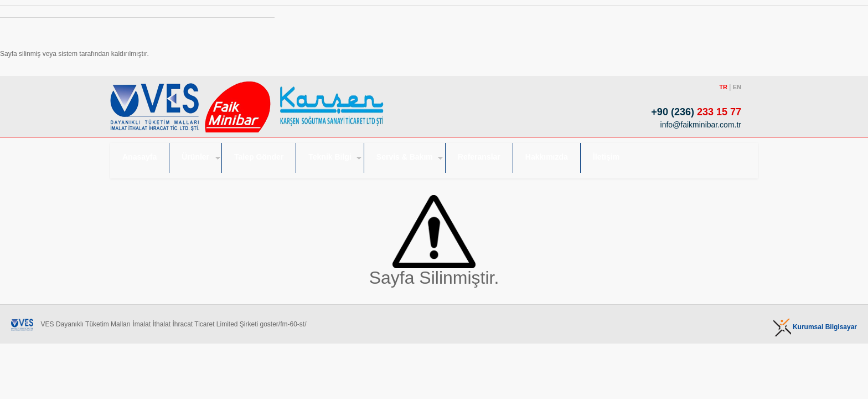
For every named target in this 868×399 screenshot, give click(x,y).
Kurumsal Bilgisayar (825, 327)
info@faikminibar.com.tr (695, 125)
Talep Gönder (259, 157)
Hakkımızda (547, 157)
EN (737, 87)
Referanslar (479, 157)
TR (723, 87)
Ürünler (195, 157)
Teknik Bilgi (330, 157)
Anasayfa (139, 157)
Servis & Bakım (405, 157)
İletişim (606, 157)
